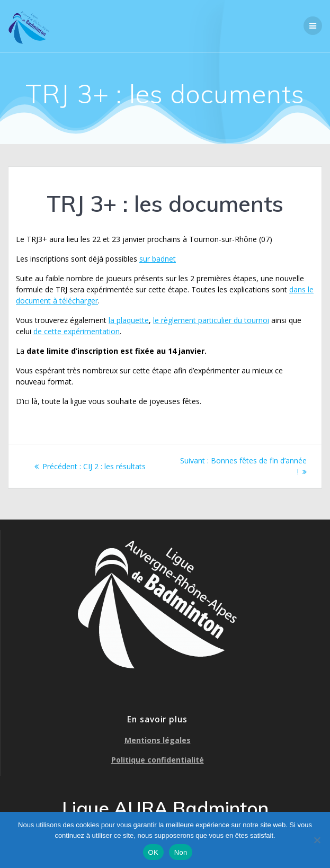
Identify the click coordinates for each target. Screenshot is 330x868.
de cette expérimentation (77, 331)
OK (153, 852)
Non (181, 852)
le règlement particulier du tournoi (211, 320)
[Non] (317, 840)
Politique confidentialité (158, 760)
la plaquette (129, 320)
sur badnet (158, 259)
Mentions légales (158, 740)
